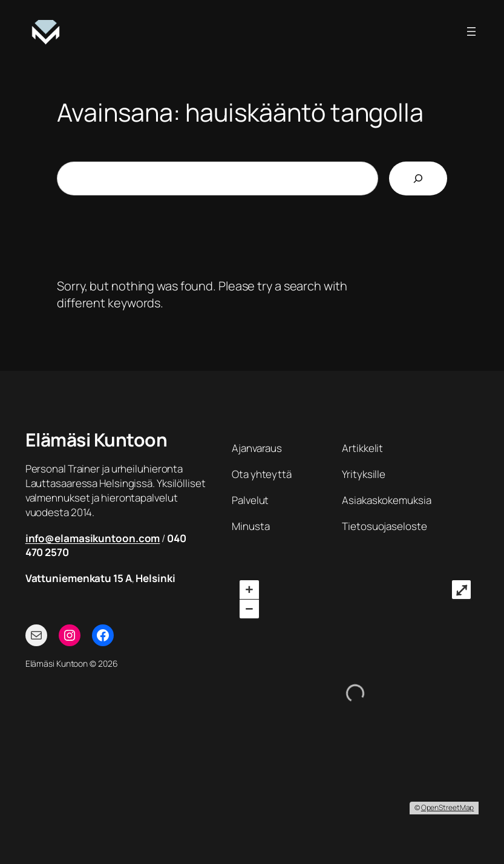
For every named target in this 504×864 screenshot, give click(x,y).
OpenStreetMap (448, 807)
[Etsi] (418, 178)
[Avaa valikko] (471, 31)
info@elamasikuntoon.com (93, 538)
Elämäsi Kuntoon (97, 440)
